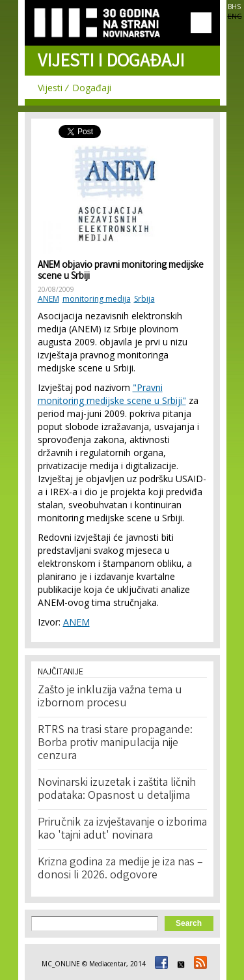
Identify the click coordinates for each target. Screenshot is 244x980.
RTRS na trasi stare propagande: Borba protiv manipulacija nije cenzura (115, 743)
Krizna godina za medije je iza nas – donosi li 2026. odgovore (120, 869)
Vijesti (50, 88)
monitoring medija (97, 299)
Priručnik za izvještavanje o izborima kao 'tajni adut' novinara (122, 829)
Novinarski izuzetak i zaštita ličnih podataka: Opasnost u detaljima (117, 790)
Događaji (92, 88)
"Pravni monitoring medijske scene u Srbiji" (112, 394)
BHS (234, 7)
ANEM (48, 299)
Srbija (144, 299)
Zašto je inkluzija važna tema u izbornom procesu (110, 697)
